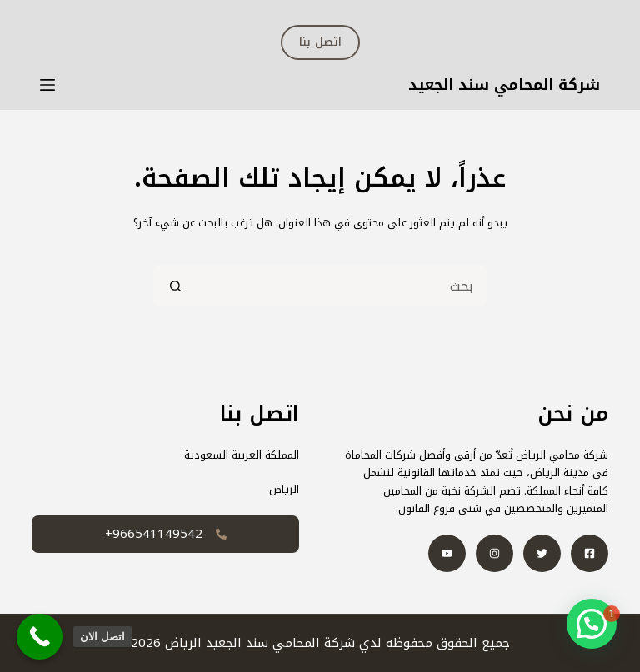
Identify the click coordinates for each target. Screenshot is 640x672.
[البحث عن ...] (341, 286)
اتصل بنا (320, 42)
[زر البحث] (174, 286)
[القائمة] (47, 85)
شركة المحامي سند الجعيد (504, 85)
